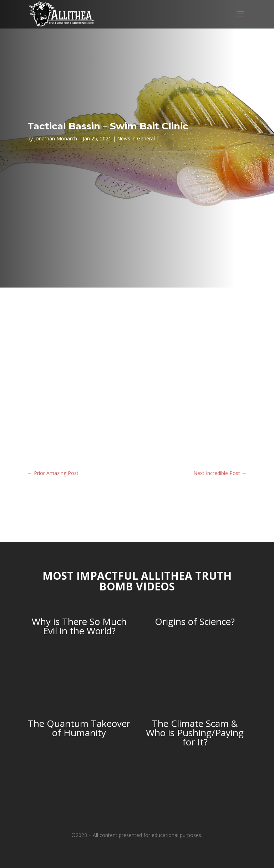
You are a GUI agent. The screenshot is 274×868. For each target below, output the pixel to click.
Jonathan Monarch (56, 138)
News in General (136, 138)
